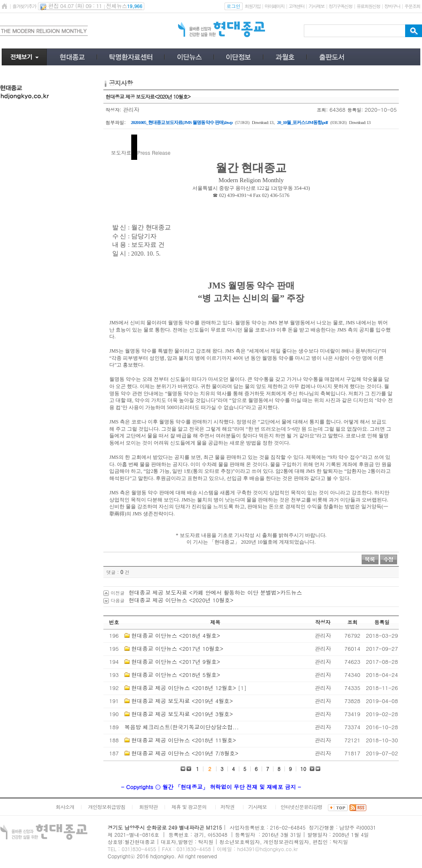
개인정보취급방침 (107, 807)
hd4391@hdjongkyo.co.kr (268, 849)
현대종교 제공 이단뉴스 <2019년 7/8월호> (185, 753)
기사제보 (316, 6)
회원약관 (148, 807)
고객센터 (296, 6)
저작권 (227, 807)
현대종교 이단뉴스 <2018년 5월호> (176, 675)
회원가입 (253, 6)
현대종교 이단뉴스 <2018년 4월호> (176, 635)
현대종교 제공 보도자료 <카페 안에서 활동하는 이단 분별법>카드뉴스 (215, 592)
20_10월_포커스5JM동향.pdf (302, 122)
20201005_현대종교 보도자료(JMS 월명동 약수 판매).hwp (182, 122)
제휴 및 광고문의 (189, 807)
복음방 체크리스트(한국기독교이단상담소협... (182, 727)
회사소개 (65, 807)
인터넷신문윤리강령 (302, 807)
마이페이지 (275, 6)
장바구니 (392, 6)
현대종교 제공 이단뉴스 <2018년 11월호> (184, 740)
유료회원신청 (368, 6)
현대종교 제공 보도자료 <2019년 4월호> (182, 701)
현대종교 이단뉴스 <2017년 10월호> (177, 648)
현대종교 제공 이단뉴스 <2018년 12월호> (184, 688)
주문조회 (412, 6)
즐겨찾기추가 (24, 6)
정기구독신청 (341, 6)
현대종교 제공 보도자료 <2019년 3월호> (182, 714)
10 (303, 769)
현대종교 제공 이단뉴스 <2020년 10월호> (181, 600)
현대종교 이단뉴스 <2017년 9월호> (176, 662)
